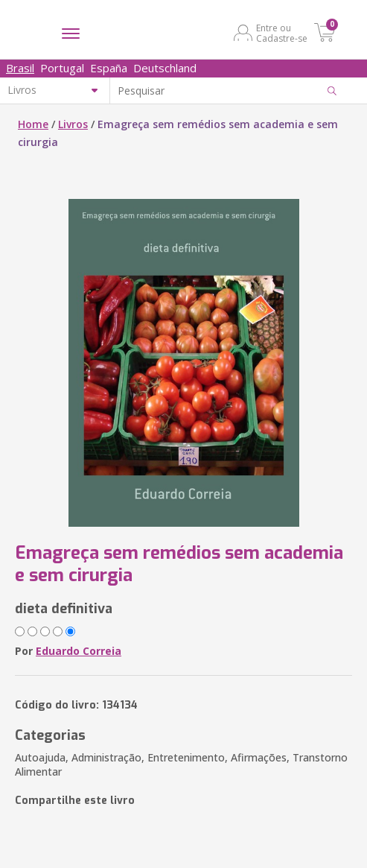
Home (33, 124)
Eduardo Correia (79, 651)
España (109, 68)
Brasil (20, 68)
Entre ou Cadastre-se (282, 33)
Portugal (62, 68)
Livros (73, 124)
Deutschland (165, 68)
